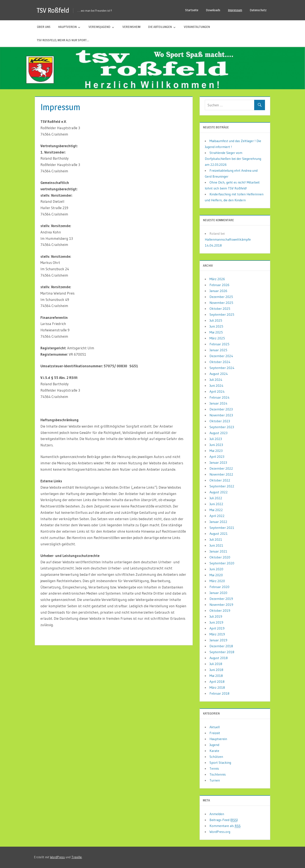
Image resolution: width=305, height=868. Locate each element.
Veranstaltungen (197, 27)
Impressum (235, 10)
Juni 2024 (216, 385)
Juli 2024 (216, 380)
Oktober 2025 (220, 309)
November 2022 (221, 474)
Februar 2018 (219, 693)
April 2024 (217, 391)
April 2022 (217, 516)
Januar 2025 (218, 350)
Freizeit (215, 733)
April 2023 (217, 457)
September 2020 (222, 563)
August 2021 (219, 533)
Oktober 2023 (220, 421)
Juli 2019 (216, 616)
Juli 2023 (216, 439)
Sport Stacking (220, 762)
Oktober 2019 (220, 610)
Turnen (215, 780)
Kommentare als (225, 826)
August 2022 (219, 492)
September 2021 (222, 528)
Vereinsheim (131, 27)
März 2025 (217, 338)
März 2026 (217, 279)
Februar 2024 (220, 397)
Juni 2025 (216, 326)
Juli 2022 (216, 498)
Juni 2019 (216, 622)
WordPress (57, 857)
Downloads (213, 10)
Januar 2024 (218, 403)
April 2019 (217, 628)
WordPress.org (220, 832)
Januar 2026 (218, 291)
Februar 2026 (219, 285)
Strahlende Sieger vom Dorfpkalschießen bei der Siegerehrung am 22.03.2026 (233, 159)
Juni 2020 (216, 569)
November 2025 (221, 303)
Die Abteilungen (160, 27)
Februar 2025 (219, 344)
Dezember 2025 (221, 297)
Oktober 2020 (220, 557)
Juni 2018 (216, 670)
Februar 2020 (219, 587)
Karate (214, 751)
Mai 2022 (216, 510)
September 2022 (222, 486)
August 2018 (219, 658)
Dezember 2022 (221, 468)
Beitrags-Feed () (224, 820)
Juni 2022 (216, 504)
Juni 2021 (216, 545)
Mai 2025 (216, 332)
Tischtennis (218, 774)
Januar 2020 (218, 593)
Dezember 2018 (221, 646)
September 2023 (222, 427)
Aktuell (215, 727)
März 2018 (217, 687)
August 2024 (219, 374)
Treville (77, 857)
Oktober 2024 (220, 362)
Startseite (192, 10)
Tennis (214, 768)
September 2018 (222, 652)
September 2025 (222, 314)
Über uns (44, 27)
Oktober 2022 (220, 480)
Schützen (216, 757)
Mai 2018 (216, 676)
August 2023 (218, 433)
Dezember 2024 (221, 356)
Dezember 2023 (221, 409)
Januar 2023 (218, 462)
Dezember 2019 (221, 599)
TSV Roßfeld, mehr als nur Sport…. (63, 40)
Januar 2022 (218, 522)
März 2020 (217, 581)
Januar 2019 (218, 640)
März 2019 (217, 634)
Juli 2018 (216, 664)
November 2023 (221, 415)
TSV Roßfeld (53, 10)
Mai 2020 (216, 575)
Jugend (214, 745)
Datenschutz (258, 10)
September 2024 (222, 368)
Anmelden (217, 814)
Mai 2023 (216, 451)
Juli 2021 (216, 539)
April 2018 (217, 682)
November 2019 (221, 605)
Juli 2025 (216, 320)
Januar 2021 (218, 551)
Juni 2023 (216, 445)
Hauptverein (67, 27)
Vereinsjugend (99, 27)
